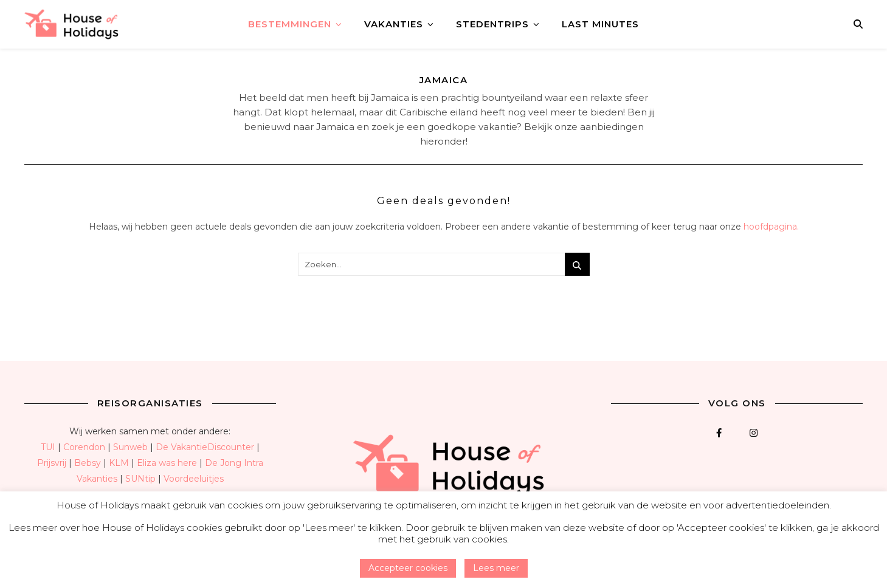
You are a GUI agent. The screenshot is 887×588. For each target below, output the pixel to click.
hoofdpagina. (771, 227)
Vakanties (394, 24)
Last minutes (600, 24)
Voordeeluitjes (194, 479)
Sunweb (130, 447)
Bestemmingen (290, 24)
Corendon (84, 447)
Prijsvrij (52, 463)
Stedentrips (492, 24)
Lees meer (496, 568)
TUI (48, 447)
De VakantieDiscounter (205, 447)
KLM (119, 463)
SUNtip (140, 479)
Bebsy (88, 463)
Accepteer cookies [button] (408, 568)
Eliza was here (167, 463)
